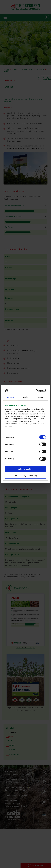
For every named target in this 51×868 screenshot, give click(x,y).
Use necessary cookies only (25, 476)
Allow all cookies (25, 469)
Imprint (8, 431)
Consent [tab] (11, 397)
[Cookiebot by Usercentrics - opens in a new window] (36, 391)
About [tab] (40, 397)
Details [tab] (26, 397)
